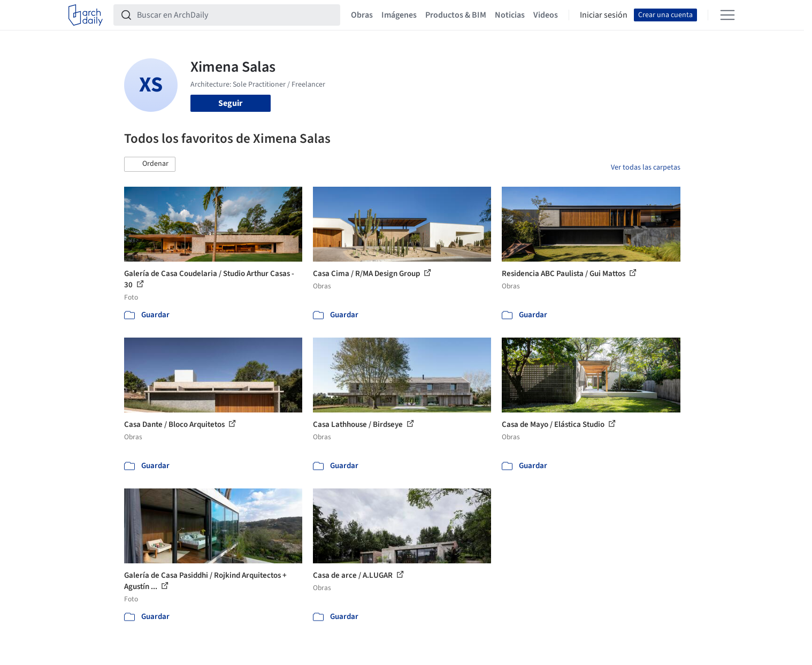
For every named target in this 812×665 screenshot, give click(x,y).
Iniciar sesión (604, 15)
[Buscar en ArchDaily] (235, 15)
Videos (546, 15)
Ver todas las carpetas (646, 167)
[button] (150, 164)
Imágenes (399, 15)
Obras (362, 15)
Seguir (230, 103)
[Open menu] (727, 15)
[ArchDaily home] (86, 15)
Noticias (510, 15)
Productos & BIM (456, 15)
